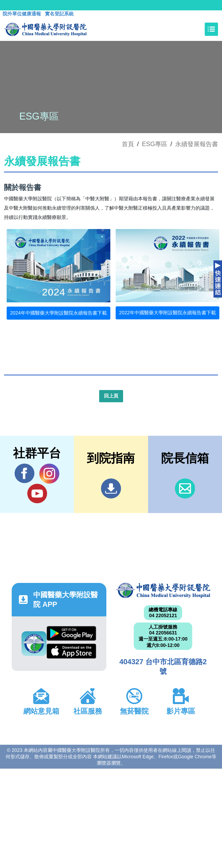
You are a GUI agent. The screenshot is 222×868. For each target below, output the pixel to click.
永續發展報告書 (197, 144)
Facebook (25, 473)
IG (49, 474)
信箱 (185, 488)
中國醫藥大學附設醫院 (163, 590)
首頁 (128, 144)
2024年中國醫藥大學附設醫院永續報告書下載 (58, 313)
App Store (71, 651)
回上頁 (111, 396)
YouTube (37, 493)
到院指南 (111, 488)
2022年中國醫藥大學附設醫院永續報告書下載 (167, 313)
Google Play (71, 634)
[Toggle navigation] (211, 29)
